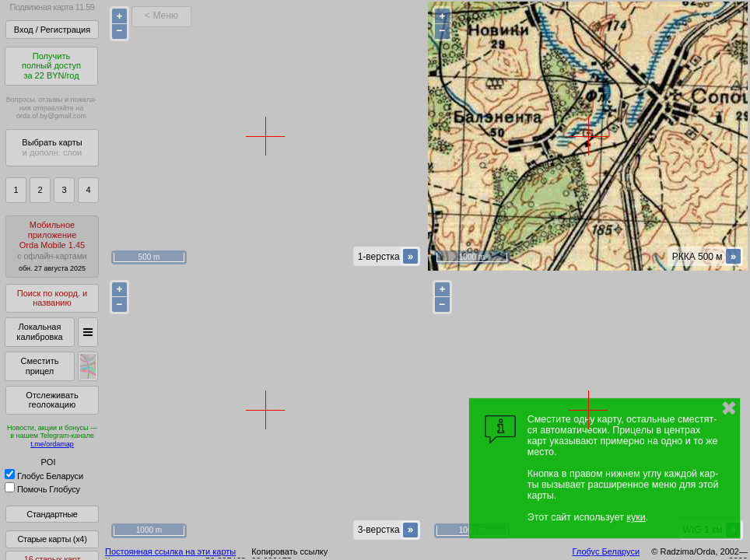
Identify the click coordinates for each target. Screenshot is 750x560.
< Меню (161, 16)
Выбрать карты (52, 147)
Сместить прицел (39, 366)
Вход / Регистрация (52, 30)
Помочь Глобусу (42, 489)
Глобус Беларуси (44, 476)
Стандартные (52, 514)
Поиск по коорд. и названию (52, 298)
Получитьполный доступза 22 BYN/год (51, 66)
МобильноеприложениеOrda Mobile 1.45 (52, 246)
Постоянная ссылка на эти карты (170, 551)
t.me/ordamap (52, 444)
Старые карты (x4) (52, 539)
